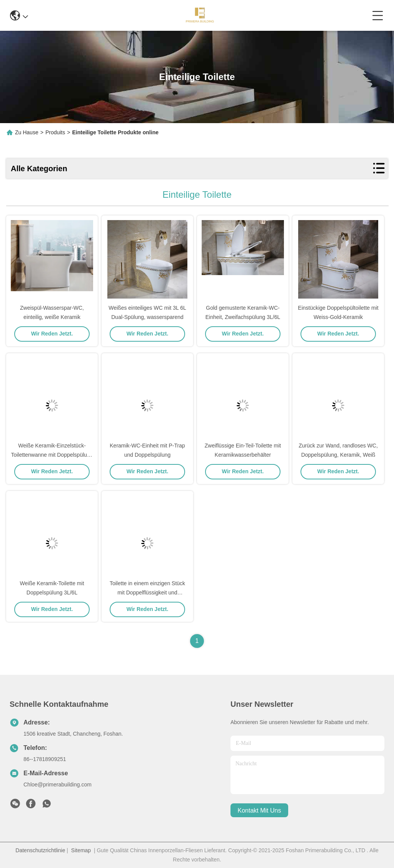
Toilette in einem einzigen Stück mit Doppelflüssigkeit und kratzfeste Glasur (147, 593)
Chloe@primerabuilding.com (58, 785)
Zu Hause (27, 132)
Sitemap (81, 850)
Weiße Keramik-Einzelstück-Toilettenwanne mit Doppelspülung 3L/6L (52, 455)
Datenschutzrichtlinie (40, 850)
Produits (55, 132)
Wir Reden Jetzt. (52, 334)
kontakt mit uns (260, 810)
